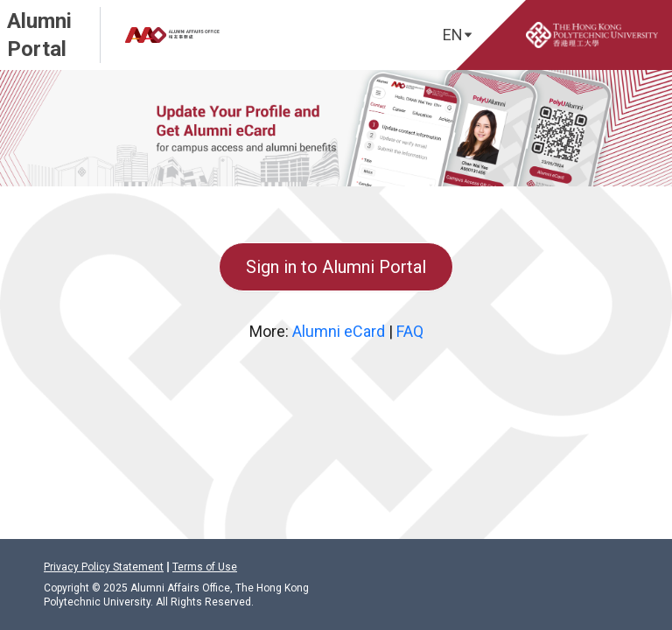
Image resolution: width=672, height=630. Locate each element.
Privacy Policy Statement (104, 567)
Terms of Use (205, 567)
